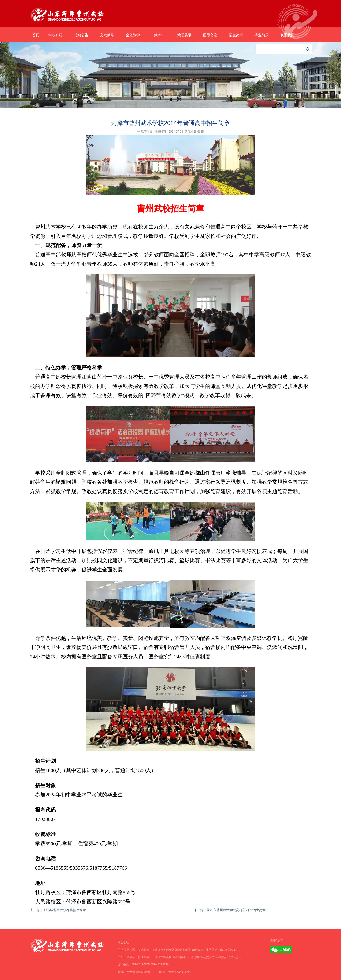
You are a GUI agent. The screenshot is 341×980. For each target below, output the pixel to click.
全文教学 (133, 35)
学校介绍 (56, 35)
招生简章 (236, 35)
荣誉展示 (184, 35)
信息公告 (81, 35)
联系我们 (287, 35)
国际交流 (210, 35)
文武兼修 (107, 35)
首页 (36, 35)
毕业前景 (262, 35)
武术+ (159, 35)
